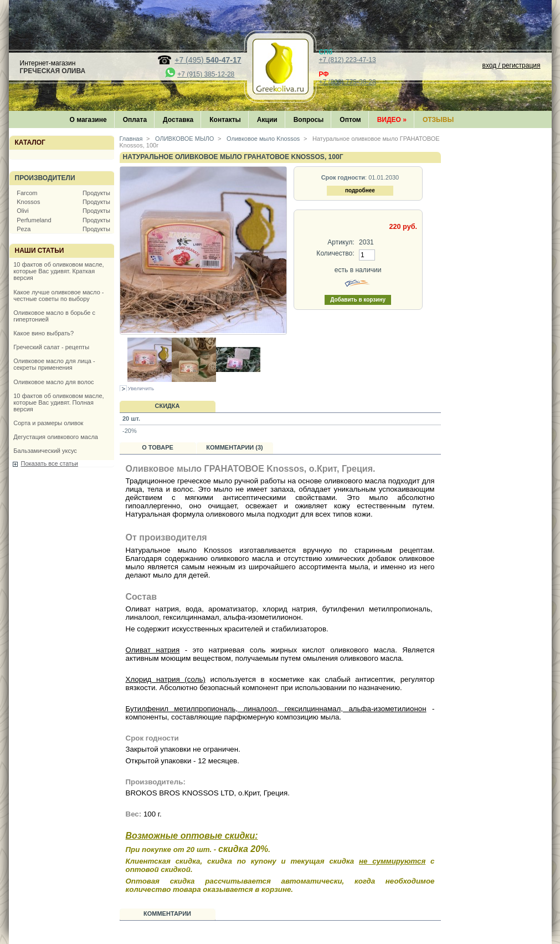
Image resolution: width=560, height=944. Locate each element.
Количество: (335, 253)
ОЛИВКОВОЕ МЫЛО (184, 139)
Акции (267, 120)
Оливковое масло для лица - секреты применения (54, 364)
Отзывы (438, 120)
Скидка (167, 406)
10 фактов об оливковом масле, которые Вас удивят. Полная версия (58, 402)
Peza (24, 229)
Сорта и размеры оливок (48, 423)
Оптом (350, 120)
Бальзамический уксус (45, 451)
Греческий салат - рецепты (51, 347)
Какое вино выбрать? (43, 333)
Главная (131, 139)
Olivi (22, 211)
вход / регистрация (512, 65)
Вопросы (309, 120)
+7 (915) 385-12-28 (206, 74)
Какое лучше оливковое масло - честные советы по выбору (58, 295)
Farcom (27, 193)
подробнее (360, 190)
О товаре (158, 447)
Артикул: (341, 242)
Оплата (135, 120)
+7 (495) (208, 60)
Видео (392, 120)
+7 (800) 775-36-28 (348, 82)
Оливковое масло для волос (53, 382)
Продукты (96, 193)
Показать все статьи (50, 463)
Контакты (225, 120)
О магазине (88, 120)
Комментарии (167, 914)
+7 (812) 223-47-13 (348, 60)
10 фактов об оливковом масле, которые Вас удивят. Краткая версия (58, 271)
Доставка (178, 120)
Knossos (28, 202)
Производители (45, 178)
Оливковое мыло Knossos (262, 139)
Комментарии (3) (235, 447)
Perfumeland (34, 220)
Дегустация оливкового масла (56, 437)
